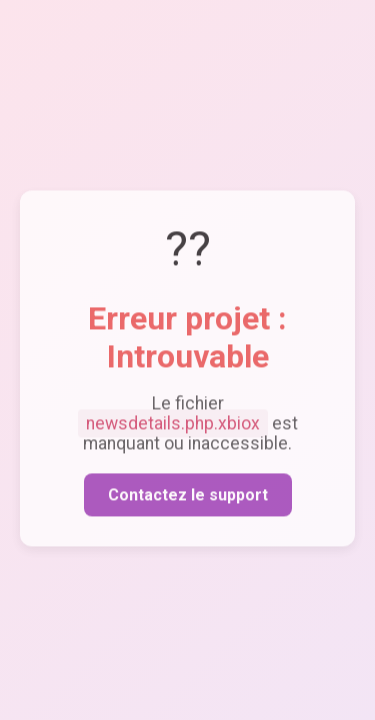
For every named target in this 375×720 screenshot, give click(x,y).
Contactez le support (188, 498)
